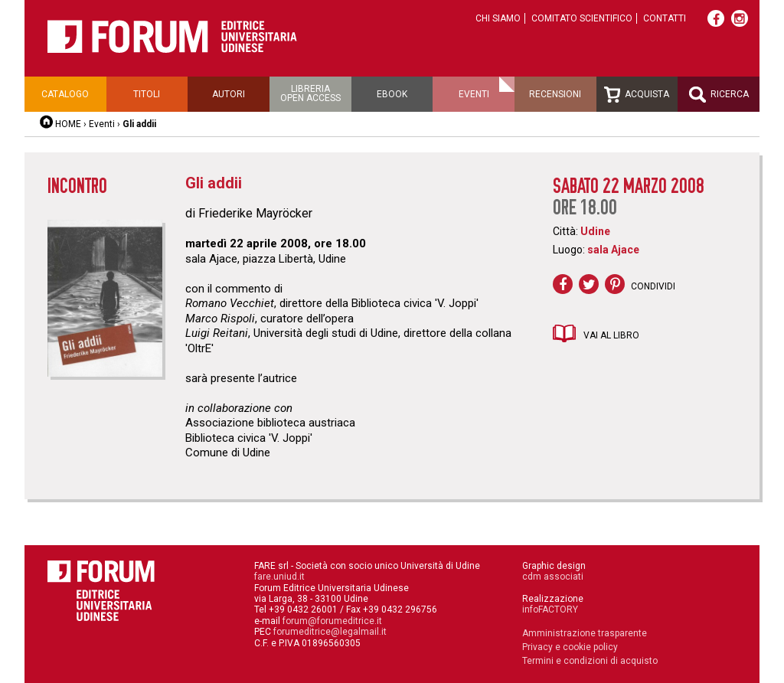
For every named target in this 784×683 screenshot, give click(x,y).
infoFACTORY (550, 609)
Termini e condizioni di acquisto (590, 661)
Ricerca (719, 95)
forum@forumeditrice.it (332, 621)
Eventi (474, 94)
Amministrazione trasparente (585, 633)
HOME (68, 124)
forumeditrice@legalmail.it (330, 632)
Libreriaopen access (310, 93)
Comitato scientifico (582, 18)
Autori (229, 94)
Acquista (637, 95)
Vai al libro (611, 335)
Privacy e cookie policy (570, 647)
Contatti (665, 18)
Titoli (147, 94)
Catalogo (65, 94)
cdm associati (553, 577)
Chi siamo (498, 18)
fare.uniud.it (279, 577)
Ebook (392, 94)
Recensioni (555, 94)
